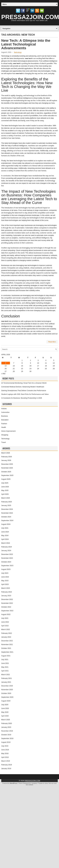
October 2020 (6, 693)
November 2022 (7, 603)
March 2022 (6, 629)
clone (46, 783)
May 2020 (5, 712)
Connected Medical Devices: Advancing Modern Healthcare (23, 387)
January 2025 (6, 505)
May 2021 (5, 667)
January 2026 (6, 460)
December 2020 (7, 686)
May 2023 (5, 581)
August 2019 (6, 742)
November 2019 (7, 731)
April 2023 (5, 584)
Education (5, 420)
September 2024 (7, 520)
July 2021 (5, 660)
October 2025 (6, 472)
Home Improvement (8, 431)
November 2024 (7, 513)
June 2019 (5, 750)
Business (5, 416)
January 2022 (6, 637)
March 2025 (6, 498)
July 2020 (5, 705)
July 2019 (5, 746)
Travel (4, 442)
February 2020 (7, 723)
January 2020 (6, 727)
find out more (53, 783)
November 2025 (7, 468)
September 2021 (7, 652)
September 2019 (7, 738)
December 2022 (7, 599)
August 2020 (6, 701)
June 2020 (5, 708)
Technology (18, 52)
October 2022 (6, 607)
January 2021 (6, 682)
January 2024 (6, 551)
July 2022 (5, 618)
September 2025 (7, 475)
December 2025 (7, 464)
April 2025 (5, 494)
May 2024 (5, 536)
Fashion (4, 424)
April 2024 (5, 539)
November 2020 (7, 690)
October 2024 (6, 517)
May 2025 (5, 490)
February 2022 (7, 633)
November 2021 (7, 644)
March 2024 (6, 543)
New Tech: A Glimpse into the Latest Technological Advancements (26, 44)
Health (4, 427)
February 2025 (7, 502)
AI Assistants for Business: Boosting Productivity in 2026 (22, 398)
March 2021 (6, 675)
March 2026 (6, 453)
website (31, 785)
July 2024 (5, 528)
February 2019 (7, 765)
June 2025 (5, 487)
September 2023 (7, 566)
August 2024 (6, 524)
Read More (52, 342)
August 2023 (6, 569)
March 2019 (6, 761)
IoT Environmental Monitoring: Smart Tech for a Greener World (24, 383)
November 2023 (7, 558)
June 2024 (5, 532)
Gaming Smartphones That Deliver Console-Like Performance (24, 390)
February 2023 (7, 592)
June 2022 (5, 622)
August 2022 (6, 614)
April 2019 (5, 757)
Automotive (5, 412)
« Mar (3, 374)
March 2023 (6, 588)
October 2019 (6, 735)
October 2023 (6, 562)
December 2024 (7, 509)
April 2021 (5, 671)
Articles (4, 409)
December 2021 (7, 641)
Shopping (5, 435)
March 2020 (6, 720)
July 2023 (5, 573)
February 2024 (7, 547)
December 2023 (7, 554)
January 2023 (6, 596)
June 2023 (5, 577)
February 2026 (7, 457)
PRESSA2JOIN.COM (32, 781)
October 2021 (6, 648)
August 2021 (6, 656)
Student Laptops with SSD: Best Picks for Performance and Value (25, 394)
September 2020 (7, 697)
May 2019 (5, 753)
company (34, 783)
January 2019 (6, 768)
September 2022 (7, 611)
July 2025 (5, 483)
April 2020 (5, 716)
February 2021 (7, 678)
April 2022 (5, 626)
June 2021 (5, 663)
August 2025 (6, 479)
